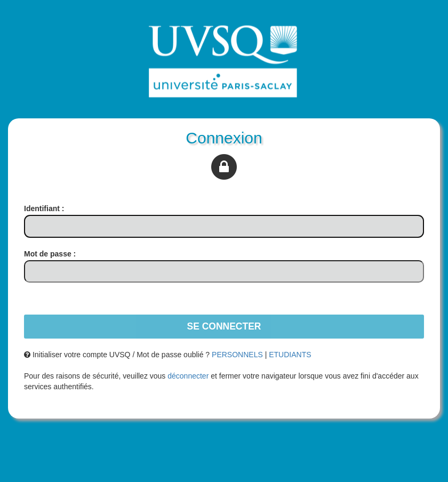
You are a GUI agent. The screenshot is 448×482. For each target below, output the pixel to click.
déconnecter (188, 376)
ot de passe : (50, 254)
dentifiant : (44, 208)
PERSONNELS (237, 355)
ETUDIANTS (290, 355)
